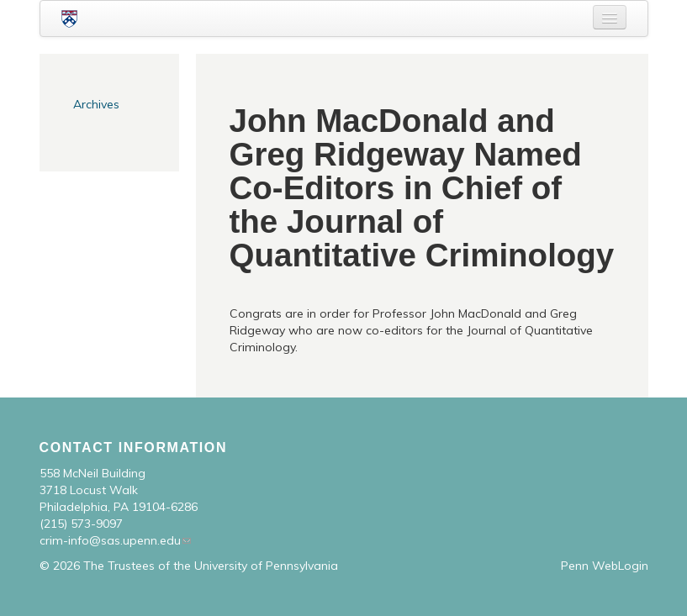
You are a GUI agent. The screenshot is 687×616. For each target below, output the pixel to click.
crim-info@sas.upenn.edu (110, 540)
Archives (96, 104)
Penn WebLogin (605, 566)
